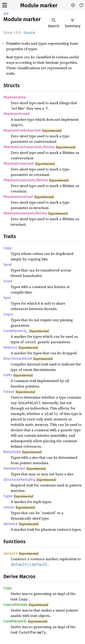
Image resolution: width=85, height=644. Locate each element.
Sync (7, 298)
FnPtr (8, 375)
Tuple (8, 496)
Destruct (10, 347)
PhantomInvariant (18, 197)
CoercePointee (15, 605)
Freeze (9, 392)
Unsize (9, 507)
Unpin (8, 314)
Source (29, 33)
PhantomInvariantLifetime (25, 213)
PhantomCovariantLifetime (26, 180)
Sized (8, 281)
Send (8, 265)
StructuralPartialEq (19, 480)
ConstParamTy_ (16, 331)
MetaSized (12, 452)
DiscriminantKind (18, 359)
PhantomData (15, 97)
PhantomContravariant (22, 130)
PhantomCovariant (19, 164)
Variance (11, 524)
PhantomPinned (17, 114)
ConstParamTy (15, 621)
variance (11, 553)
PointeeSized (14, 468)
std (6, 14)
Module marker (39, 5)
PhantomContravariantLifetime (29, 147)
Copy (7, 248)
